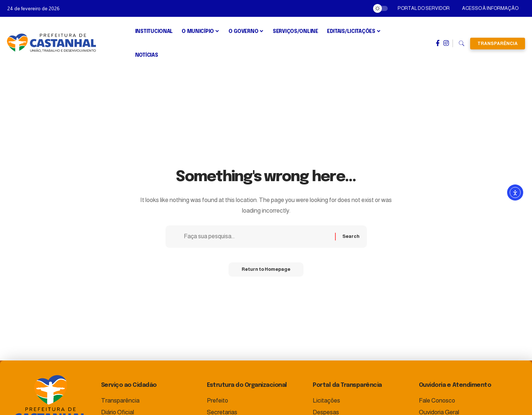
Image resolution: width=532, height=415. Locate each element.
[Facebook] (438, 43)
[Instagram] (446, 43)
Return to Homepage (266, 271)
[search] (462, 44)
